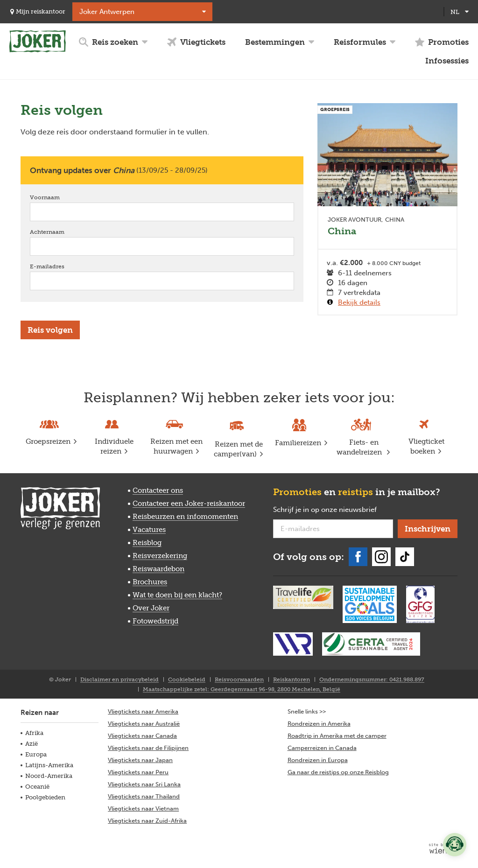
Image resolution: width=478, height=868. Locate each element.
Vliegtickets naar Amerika (143, 711)
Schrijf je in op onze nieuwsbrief (333, 510)
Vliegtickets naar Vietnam (143, 808)
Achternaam (60, 232)
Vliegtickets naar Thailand (144, 796)
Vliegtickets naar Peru (138, 772)
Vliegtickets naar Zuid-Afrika (147, 821)
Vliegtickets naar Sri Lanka (144, 784)
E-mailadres (60, 266)
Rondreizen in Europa (318, 760)
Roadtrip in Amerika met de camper (337, 736)
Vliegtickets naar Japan (140, 760)
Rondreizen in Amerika (319, 724)
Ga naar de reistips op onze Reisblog (338, 772)
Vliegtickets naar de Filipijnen (148, 748)
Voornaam (58, 197)
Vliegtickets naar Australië (144, 724)
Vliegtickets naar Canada (142, 736)
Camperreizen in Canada (322, 748)
